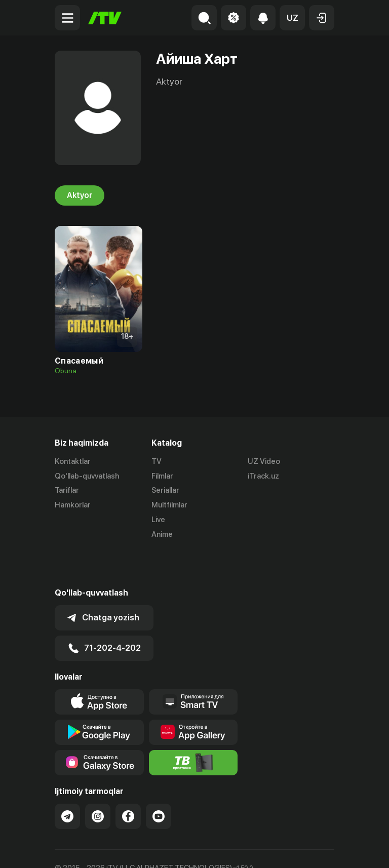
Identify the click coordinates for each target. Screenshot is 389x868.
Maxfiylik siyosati (151, 849)
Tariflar (67, 491)
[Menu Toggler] (67, 18)
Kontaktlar (73, 461)
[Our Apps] (193, 666)
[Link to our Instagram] (98, 780)
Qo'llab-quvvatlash (87, 476)
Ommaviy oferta (82, 849)
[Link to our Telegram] (67, 780)
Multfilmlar (169, 505)
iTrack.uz (263, 476)
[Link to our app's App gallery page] (193, 696)
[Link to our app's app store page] (99, 666)
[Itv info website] (193, 727)
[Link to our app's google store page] (99, 696)
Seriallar (165, 491)
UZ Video (264, 461)
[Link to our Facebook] (128, 780)
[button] (292, 18)
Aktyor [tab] (80, 195)
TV (157, 461)
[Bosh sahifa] (105, 18)
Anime (162, 534)
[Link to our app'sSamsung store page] (99, 727)
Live (158, 520)
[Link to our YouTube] (159, 780)
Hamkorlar (73, 505)
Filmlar (162, 476)
